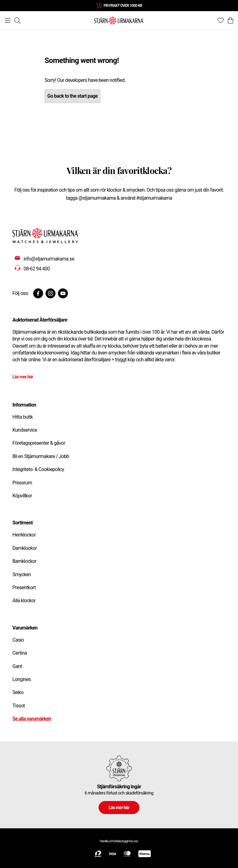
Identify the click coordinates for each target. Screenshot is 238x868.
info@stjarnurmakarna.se (49, 259)
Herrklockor (24, 535)
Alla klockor (24, 601)
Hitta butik (23, 417)
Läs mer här (23, 377)
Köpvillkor (22, 496)
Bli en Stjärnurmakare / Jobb (41, 456)
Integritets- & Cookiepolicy (38, 469)
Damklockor (24, 548)
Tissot (19, 706)
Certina (20, 653)
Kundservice (25, 430)
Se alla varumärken (32, 719)
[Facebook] (38, 293)
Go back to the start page (73, 96)
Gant (17, 666)
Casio (18, 640)
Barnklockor (24, 561)
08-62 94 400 (37, 269)
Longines (22, 679)
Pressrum (22, 483)
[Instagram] (51, 293)
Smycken (22, 574)
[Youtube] (63, 293)
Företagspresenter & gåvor (39, 443)
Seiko (18, 692)
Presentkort (24, 588)
